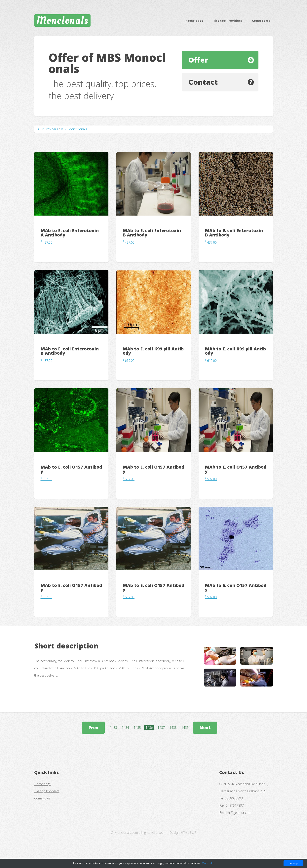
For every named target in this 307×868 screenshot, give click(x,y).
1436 (149, 728)
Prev (93, 727)
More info (208, 863)
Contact (203, 82)
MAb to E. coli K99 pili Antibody (153, 351)
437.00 (46, 242)
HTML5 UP (188, 833)
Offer (198, 60)
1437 (161, 728)
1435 (137, 728)
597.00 (46, 479)
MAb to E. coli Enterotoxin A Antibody (70, 233)
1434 (125, 728)
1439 (185, 728)
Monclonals (62, 21)
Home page (194, 21)
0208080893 (234, 798)
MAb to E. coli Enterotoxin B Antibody (152, 233)
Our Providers (48, 129)
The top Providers (228, 21)
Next (205, 727)
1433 (113, 728)
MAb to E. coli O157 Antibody (71, 469)
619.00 (129, 361)
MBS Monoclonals (74, 129)
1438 (173, 728)
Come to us (261, 21)
